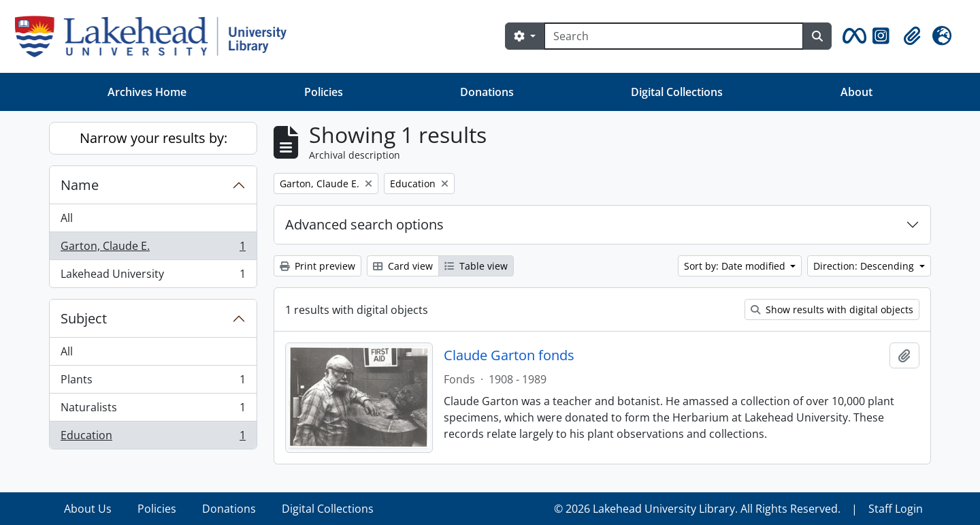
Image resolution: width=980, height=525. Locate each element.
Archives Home (147, 92)
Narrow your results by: (153, 138)
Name (80, 185)
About (856, 92)
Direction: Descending (865, 266)
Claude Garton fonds (509, 355)
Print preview (317, 266)
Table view (476, 266)
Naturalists (153, 410)
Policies (324, 92)
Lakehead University (153, 276)
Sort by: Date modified (736, 266)
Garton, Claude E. (153, 249)
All (67, 218)
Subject (84, 318)
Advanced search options (364, 224)
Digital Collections (677, 92)
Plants (153, 382)
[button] (852, 36)
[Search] (674, 36)
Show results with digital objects (832, 309)
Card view (403, 266)
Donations (487, 92)
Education (153, 438)
